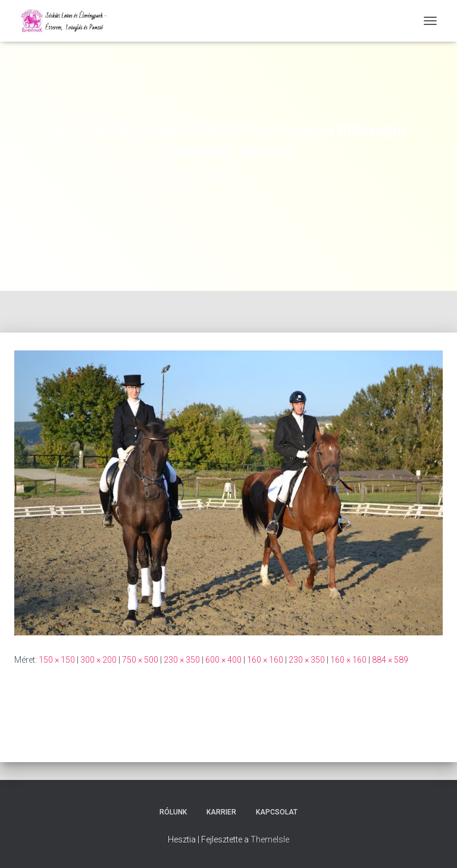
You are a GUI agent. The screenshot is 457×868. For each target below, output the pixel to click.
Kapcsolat (277, 812)
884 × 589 (390, 660)
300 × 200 (98, 660)
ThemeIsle (270, 839)
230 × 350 (182, 660)
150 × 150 (57, 660)
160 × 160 (265, 660)
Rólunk (173, 812)
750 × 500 (140, 660)
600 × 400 (223, 660)
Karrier (221, 812)
